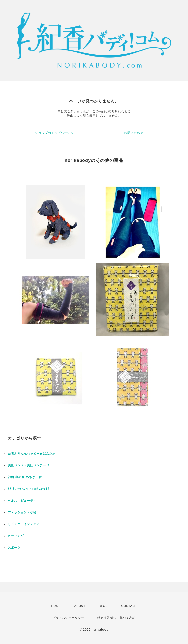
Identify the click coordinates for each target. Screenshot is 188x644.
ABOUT (80, 606)
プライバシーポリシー (68, 618)
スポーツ (14, 548)
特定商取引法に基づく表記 (117, 618)
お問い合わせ (134, 133)
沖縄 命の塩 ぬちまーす (25, 477)
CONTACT (129, 606)
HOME (56, 606)
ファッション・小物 (22, 512)
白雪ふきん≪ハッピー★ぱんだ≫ (32, 454)
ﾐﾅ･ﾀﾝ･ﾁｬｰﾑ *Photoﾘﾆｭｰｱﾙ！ (29, 489)
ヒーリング (16, 536)
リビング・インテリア (24, 524)
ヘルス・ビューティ (22, 501)
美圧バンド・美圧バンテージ (29, 465)
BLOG (103, 606)
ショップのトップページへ (54, 133)
